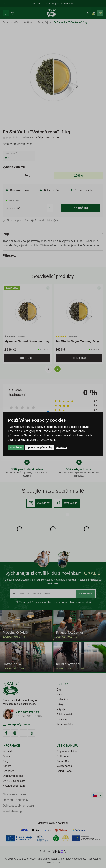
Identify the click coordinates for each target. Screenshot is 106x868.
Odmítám (62, 447)
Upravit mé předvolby (39, 447)
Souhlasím (16, 447)
